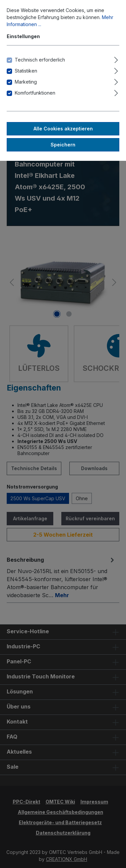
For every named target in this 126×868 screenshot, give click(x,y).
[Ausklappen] (116, 59)
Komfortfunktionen (35, 93)
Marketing (26, 82)
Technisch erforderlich (40, 60)
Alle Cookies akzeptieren (63, 129)
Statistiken (26, 71)
